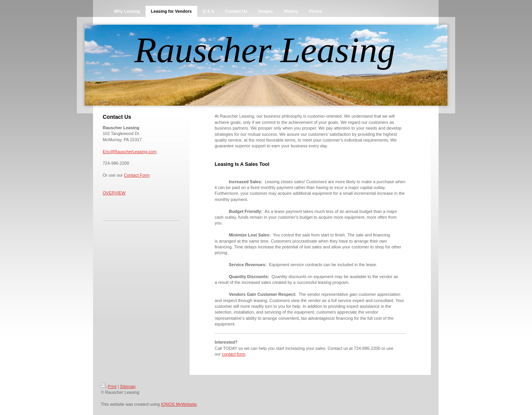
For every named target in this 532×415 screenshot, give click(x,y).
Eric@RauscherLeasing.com (130, 152)
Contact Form (137, 175)
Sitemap (128, 386)
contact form (234, 354)
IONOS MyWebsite (179, 404)
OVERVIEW (114, 193)
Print (109, 386)
